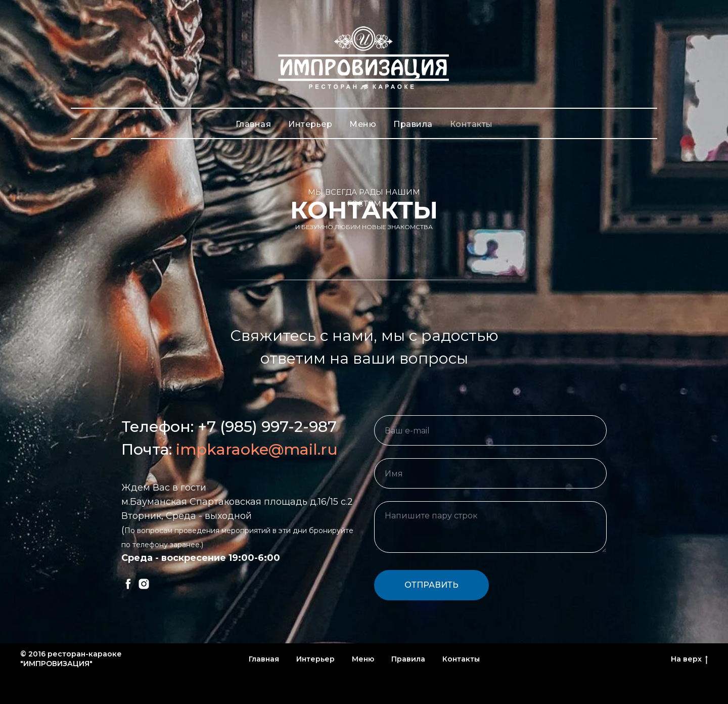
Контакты (471, 124)
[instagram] (144, 584)
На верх (689, 659)
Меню (363, 124)
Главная (254, 124)
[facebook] (128, 584)
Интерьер (310, 124)
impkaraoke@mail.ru (257, 449)
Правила (413, 124)
